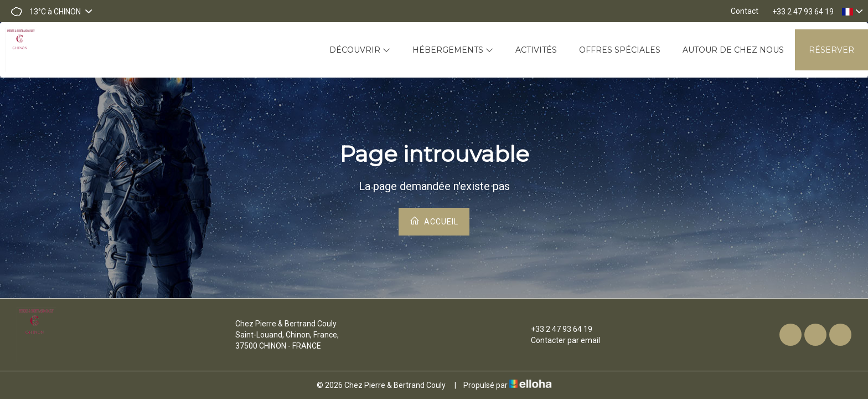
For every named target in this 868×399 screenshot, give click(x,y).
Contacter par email (559, 340)
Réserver (831, 50)
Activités (536, 50)
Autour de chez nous (733, 50)
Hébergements (453, 50)
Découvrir (360, 50)
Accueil (434, 221)
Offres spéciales (620, 50)
